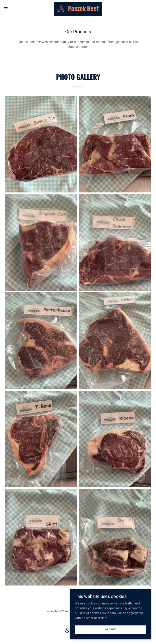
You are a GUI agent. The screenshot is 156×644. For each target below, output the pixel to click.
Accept (110, 629)
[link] (78, 9)
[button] (13, 9)
